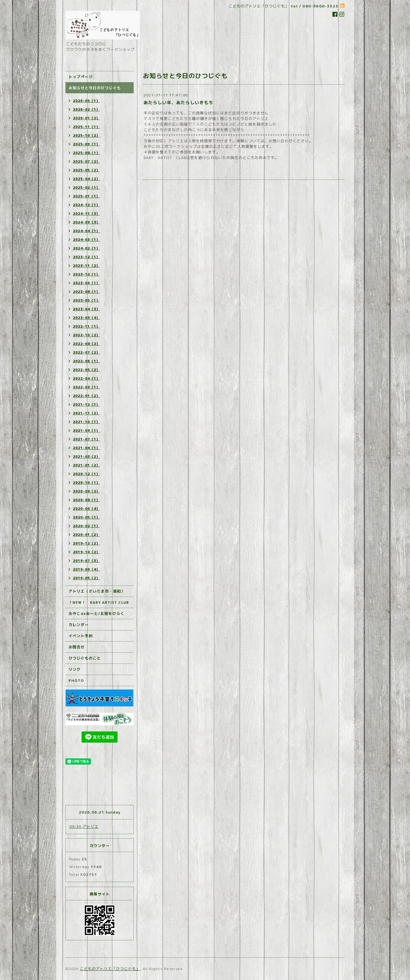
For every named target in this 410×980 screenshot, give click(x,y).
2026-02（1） (86, 109)
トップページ (81, 77)
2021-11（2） (86, 413)
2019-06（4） (86, 569)
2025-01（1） (86, 196)
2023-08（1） (86, 292)
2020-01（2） (86, 535)
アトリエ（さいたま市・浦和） (97, 591)
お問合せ (77, 647)
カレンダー (79, 625)
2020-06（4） (86, 509)
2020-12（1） (86, 474)
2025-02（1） (86, 188)
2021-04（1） (86, 448)
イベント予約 (81, 636)
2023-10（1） (86, 274)
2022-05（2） (86, 370)
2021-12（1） (86, 404)
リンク (75, 669)
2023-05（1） (86, 300)
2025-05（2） (86, 170)
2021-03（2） (86, 457)
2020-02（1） (86, 526)
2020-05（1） (86, 517)
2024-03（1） (86, 240)
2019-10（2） (86, 552)
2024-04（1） (86, 231)
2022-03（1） (86, 387)
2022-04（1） (86, 378)
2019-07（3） (86, 561)
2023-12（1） (86, 257)
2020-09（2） (86, 491)
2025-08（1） (86, 153)
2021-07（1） (86, 439)
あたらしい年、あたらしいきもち (178, 102)
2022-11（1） (86, 326)
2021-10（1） (86, 422)
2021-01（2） (86, 465)
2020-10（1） (86, 483)
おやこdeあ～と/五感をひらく (96, 614)
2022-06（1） (86, 361)
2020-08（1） (86, 500)
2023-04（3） (86, 309)
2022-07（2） (86, 352)
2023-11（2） (86, 266)
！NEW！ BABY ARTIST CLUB (99, 602)
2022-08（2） (86, 344)
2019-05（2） (86, 578)
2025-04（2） (86, 179)
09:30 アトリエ (84, 826)
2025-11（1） (86, 127)
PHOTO (76, 680)
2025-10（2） (86, 135)
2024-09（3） (86, 222)
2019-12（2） (86, 543)
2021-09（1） (86, 430)
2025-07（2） (86, 161)
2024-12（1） (86, 205)
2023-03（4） (86, 318)
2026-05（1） (86, 101)
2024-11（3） (86, 214)
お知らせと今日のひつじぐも (95, 88)
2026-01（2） (86, 118)
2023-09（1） (86, 283)
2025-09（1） (86, 144)
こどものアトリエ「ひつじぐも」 (110, 969)
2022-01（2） (86, 396)
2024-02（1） (86, 248)
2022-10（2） (86, 335)
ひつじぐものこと (85, 658)
